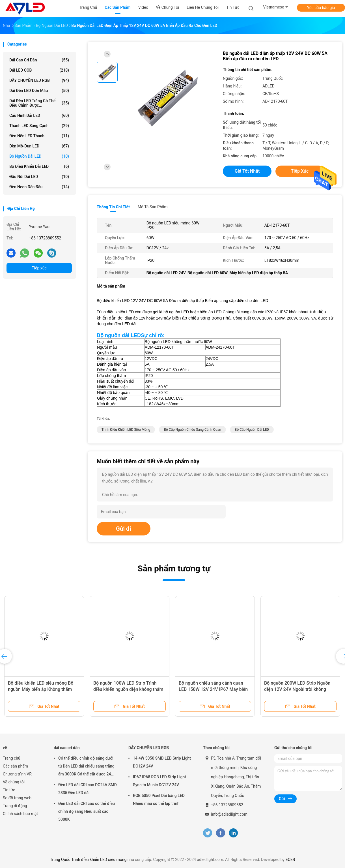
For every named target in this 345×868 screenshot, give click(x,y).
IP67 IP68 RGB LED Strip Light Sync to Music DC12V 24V (159, 781)
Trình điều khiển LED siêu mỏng (126, 430)
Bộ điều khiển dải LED (39, 166)
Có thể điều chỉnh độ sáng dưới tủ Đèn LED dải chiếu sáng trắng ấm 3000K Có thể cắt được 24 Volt (86, 767)
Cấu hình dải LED (39, 115)
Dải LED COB (39, 70)
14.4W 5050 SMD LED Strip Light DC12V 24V (162, 762)
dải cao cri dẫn (39, 60)
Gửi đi (124, 529)
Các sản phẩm (15, 766)
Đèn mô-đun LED (39, 146)
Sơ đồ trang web (17, 798)
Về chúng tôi (14, 782)
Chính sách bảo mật (20, 814)
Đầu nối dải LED (39, 177)
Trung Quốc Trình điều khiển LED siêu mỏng (88, 860)
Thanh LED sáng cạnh (39, 126)
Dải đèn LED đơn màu (39, 91)
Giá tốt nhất (247, 171)
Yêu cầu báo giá (321, 8)
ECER (290, 860)
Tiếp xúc (39, 268)
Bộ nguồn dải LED (39, 156)
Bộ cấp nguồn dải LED (252, 430)
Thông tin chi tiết (113, 207)
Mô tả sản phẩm (153, 207)
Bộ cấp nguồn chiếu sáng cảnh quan (192, 430)
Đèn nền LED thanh (39, 136)
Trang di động (15, 806)
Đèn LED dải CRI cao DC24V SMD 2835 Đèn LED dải (88, 789)
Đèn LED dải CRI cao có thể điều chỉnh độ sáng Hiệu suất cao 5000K (87, 811)
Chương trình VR (17, 774)
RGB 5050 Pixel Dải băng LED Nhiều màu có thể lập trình (159, 800)
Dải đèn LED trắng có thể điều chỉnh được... (39, 103)
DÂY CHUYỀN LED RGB (39, 80)
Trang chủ (12, 758)
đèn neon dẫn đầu (39, 187)
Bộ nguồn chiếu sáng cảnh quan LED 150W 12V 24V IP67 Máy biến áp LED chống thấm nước (213, 689)
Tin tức (9, 790)
